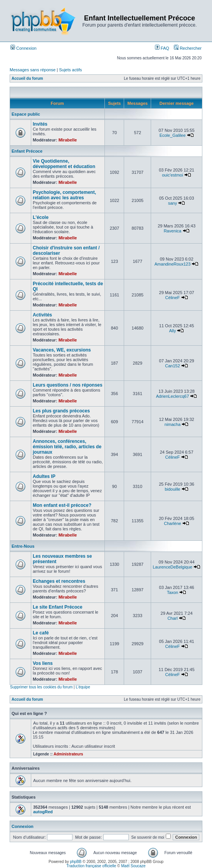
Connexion (24, 48)
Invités (40, 124)
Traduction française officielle (91, 866)
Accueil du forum (27, 78)
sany (172, 203)
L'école (41, 217)
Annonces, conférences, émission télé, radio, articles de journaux (67, 447)
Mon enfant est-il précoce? (62, 505)
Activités (42, 315)
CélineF (173, 298)
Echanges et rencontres (59, 581)
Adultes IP (44, 476)
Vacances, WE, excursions (62, 350)
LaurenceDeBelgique (172, 567)
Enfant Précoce (27, 151)
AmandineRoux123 (173, 264)
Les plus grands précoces (61, 411)
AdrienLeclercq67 (173, 396)
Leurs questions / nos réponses (68, 385)
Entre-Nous (23, 546)
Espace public (26, 114)
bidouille (172, 489)
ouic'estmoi (172, 175)
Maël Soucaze (133, 866)
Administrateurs (68, 754)
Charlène (172, 523)
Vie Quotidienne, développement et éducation (64, 164)
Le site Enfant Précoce (58, 607)
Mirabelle (68, 140)
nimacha (173, 424)
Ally (173, 331)
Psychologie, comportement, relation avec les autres (64, 195)
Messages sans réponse (33, 70)
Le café (41, 633)
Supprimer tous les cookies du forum (41, 687)
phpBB (76, 862)
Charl (172, 618)
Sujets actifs (70, 70)
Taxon (172, 592)
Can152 (172, 366)
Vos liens (43, 663)
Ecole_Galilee (173, 135)
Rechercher (188, 48)
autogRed (43, 812)
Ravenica (173, 231)
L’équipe (83, 687)
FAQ (162, 48)
